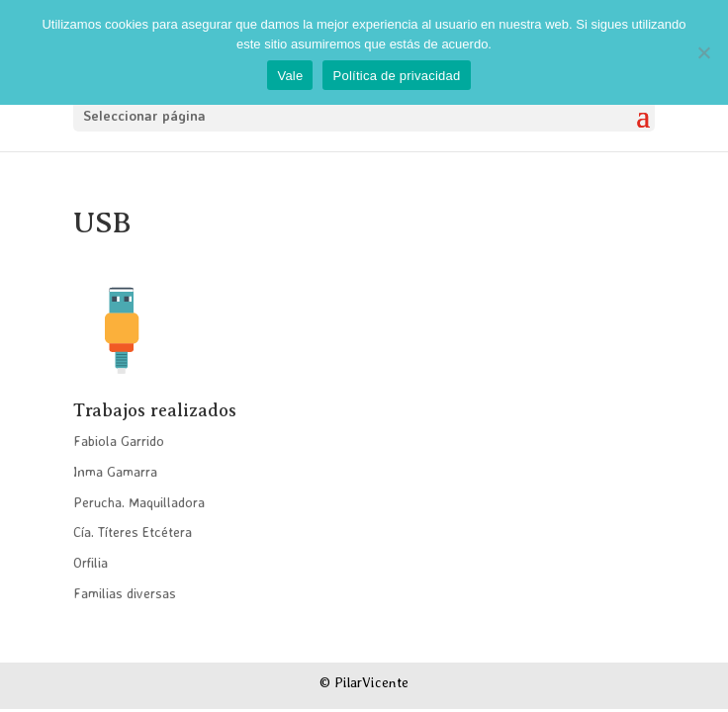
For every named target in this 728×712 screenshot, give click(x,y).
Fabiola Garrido (119, 441)
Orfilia (91, 562)
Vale (290, 76)
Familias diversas (125, 593)
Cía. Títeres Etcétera (133, 532)
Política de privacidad (396, 76)
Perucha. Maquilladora (139, 502)
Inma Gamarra (115, 471)
